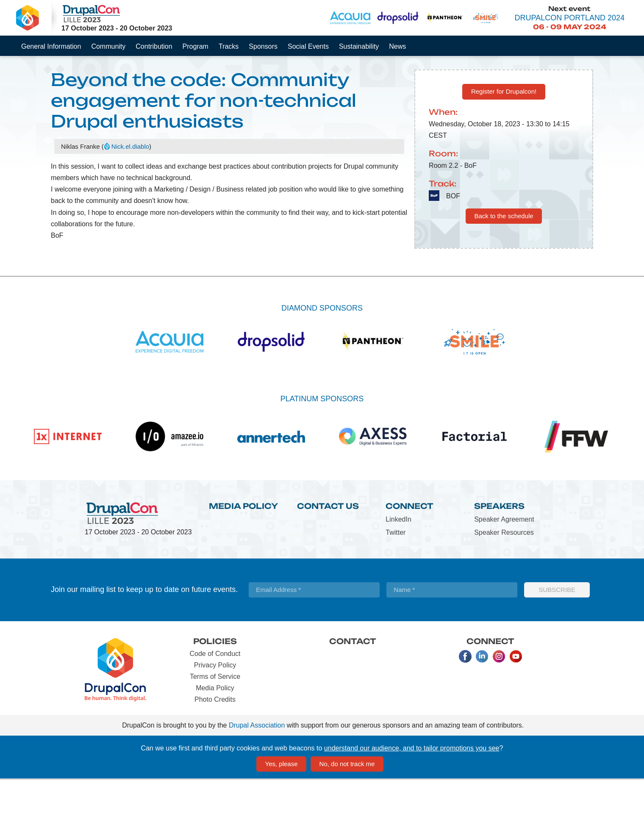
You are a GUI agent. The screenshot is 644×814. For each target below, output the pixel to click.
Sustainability (359, 46)
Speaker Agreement (504, 554)
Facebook (465, 692)
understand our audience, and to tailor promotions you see (412, 784)
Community (108, 46)
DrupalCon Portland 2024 (570, 18)
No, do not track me (347, 799)
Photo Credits (215, 735)
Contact (353, 677)
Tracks (229, 46)
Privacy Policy (215, 700)
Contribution (154, 46)
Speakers (499, 541)
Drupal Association (257, 760)
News (397, 46)
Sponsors (263, 46)
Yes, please (282, 799)
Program (196, 46)
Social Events (308, 46)
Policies (215, 677)
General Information (51, 46)
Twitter (396, 568)
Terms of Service (215, 712)
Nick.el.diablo (130, 182)
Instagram (499, 692)
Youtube (516, 692)
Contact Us (328, 541)
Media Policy (243, 541)
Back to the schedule (504, 251)
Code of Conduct (215, 689)
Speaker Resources (504, 568)
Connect (409, 541)
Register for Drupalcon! (504, 126)
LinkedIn (398, 554)
